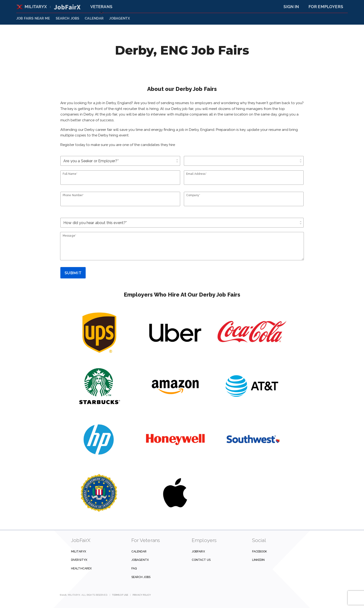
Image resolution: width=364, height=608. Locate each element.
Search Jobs (141, 577)
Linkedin (258, 560)
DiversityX (79, 560)
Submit (73, 273)
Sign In (291, 7)
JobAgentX (119, 18)
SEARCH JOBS (68, 18)
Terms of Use (120, 595)
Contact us (201, 560)
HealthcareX (81, 568)
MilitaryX (32, 7)
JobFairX (198, 551)
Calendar (94, 18)
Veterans (101, 7)
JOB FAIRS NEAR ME (33, 18)
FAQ (134, 568)
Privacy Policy (142, 595)
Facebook (260, 551)
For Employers (326, 7)
